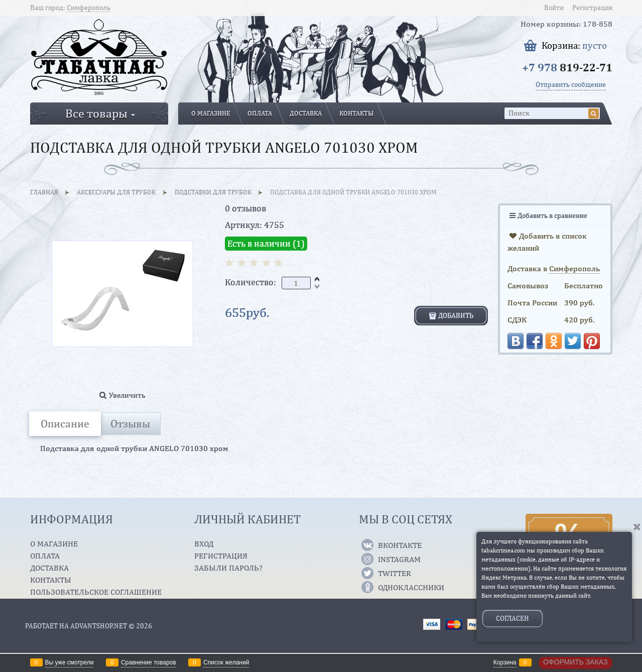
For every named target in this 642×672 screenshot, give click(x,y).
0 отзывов (245, 208)
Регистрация (592, 8)
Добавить (456, 315)
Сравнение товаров (149, 662)
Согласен (512, 618)
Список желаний (226, 662)
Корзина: (574, 45)
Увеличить (127, 395)
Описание (65, 423)
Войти (554, 8)
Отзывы (130, 423)
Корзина (505, 662)
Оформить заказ (575, 662)
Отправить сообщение (571, 84)
